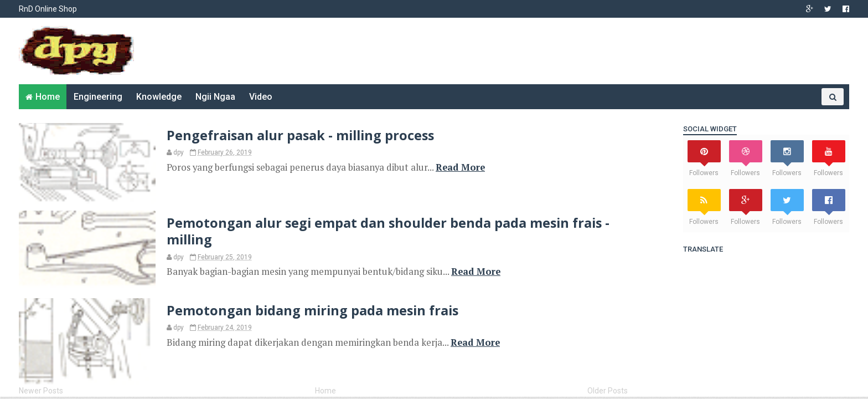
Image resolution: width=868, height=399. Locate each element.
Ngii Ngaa (215, 97)
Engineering (98, 97)
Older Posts (608, 391)
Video (261, 97)
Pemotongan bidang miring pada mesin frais (312, 310)
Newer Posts (41, 391)
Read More (460, 167)
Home (48, 97)
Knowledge (159, 97)
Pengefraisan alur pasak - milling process (300, 135)
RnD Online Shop (48, 9)
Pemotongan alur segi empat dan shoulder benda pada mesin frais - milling (388, 231)
